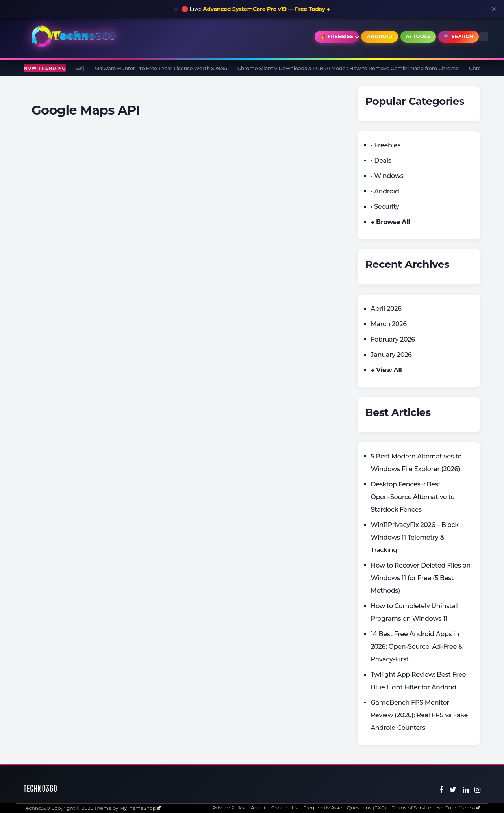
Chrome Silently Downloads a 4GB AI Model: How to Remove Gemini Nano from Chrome (351, 68)
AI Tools (418, 36)
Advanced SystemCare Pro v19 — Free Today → (266, 9)
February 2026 (393, 339)
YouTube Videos (459, 808)
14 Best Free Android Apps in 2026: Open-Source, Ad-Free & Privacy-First (417, 647)
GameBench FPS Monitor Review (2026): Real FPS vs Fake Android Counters (420, 715)
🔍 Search (459, 36)
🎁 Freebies (337, 36)
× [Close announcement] (494, 9)
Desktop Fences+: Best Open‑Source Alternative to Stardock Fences (413, 497)
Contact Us (284, 808)
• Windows (387, 176)
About (258, 808)
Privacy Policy (229, 808)
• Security (385, 207)
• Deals (381, 161)
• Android (385, 191)
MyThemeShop (141, 808)
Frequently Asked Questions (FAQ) (345, 808)
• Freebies (386, 145)
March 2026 (389, 324)
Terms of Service (411, 808)
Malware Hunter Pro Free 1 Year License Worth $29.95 (164, 68)
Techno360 (41, 788)
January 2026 (391, 355)
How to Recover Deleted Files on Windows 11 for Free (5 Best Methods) (421, 578)
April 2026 (386, 309)
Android (379, 36)
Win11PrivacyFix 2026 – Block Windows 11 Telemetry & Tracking (415, 537)
